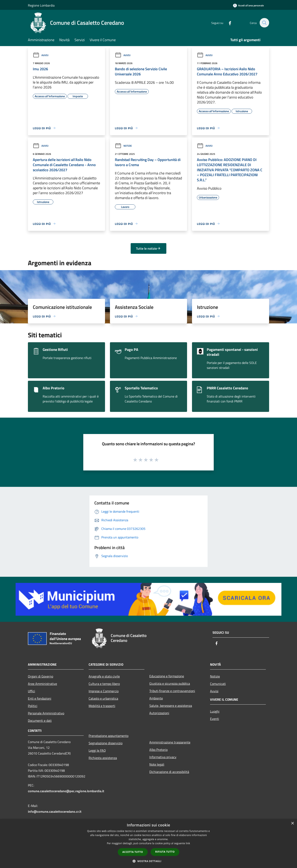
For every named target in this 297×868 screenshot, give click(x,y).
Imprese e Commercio (104, 691)
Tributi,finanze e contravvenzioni (172, 691)
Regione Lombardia (41, 5)
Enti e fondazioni (40, 698)
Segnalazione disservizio (106, 743)
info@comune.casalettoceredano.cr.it (55, 811)
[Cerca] (264, 23)
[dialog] (148, 844)
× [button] (292, 823)
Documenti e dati (40, 721)
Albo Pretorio (158, 750)
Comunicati (218, 684)
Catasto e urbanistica (103, 698)
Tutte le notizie (148, 248)
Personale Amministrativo (46, 713)
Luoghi (215, 711)
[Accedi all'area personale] (248, 5)
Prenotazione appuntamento (109, 736)
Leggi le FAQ (97, 750)
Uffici (31, 691)
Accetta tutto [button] (133, 852)
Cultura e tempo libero (104, 684)
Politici (33, 706)
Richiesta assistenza (103, 758)
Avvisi (41, 55)
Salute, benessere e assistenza (171, 706)
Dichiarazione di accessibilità (169, 772)
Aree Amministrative (42, 684)
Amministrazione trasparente (170, 742)
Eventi (215, 719)
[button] (148, 861)
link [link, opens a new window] (188, 843)
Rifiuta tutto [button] (165, 852)
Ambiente (156, 698)
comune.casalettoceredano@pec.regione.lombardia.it (66, 791)
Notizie (123, 146)
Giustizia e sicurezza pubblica (170, 683)
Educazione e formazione (167, 676)
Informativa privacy (163, 757)
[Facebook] (228, 23)
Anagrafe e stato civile (104, 676)
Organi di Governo (41, 676)
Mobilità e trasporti (102, 706)
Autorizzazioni (159, 713)
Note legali (157, 764)
